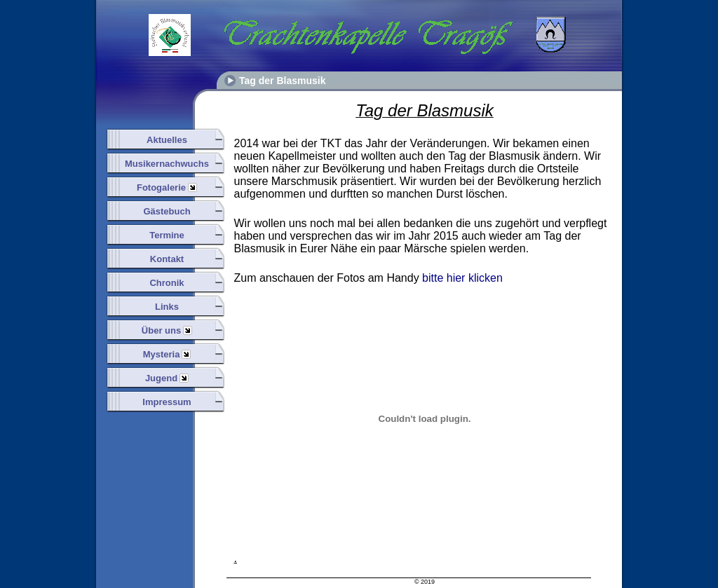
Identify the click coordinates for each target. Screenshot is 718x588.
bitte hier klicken (462, 278)
